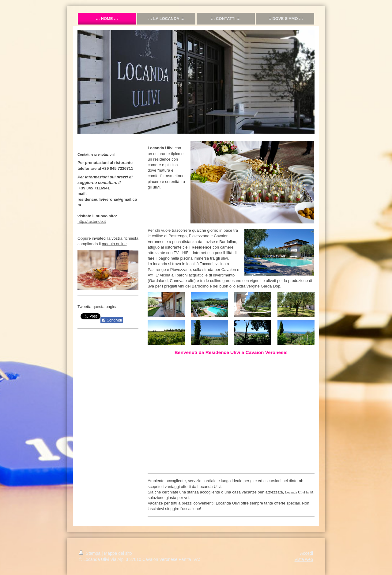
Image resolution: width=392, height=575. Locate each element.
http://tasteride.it (92, 221)
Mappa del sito (118, 553)
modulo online (114, 244)
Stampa (90, 553)
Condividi (112, 320)
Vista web (304, 559)
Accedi (307, 553)
